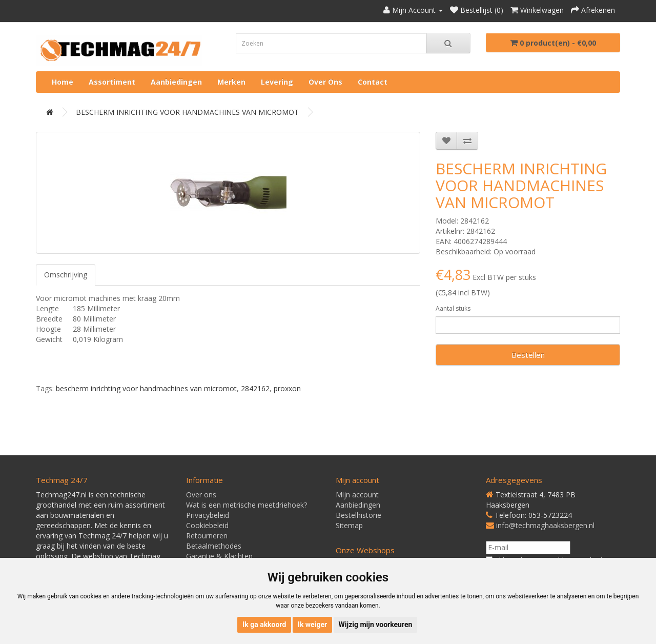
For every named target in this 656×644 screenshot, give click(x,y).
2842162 (255, 388)
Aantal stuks (453, 308)
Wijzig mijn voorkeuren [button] (376, 625)
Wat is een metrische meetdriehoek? (247, 505)
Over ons (325, 82)
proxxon (287, 388)
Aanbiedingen (176, 82)
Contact (373, 82)
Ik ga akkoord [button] (264, 625)
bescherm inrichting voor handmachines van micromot (146, 388)
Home (63, 82)
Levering (277, 82)
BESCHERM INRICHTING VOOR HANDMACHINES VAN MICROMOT (187, 112)
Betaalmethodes (214, 546)
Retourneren (207, 536)
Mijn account (357, 495)
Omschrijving (66, 275)
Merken (231, 82)
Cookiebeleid (207, 525)
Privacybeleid (208, 515)
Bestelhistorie (358, 515)
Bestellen (528, 355)
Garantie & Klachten (219, 556)
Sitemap (349, 525)
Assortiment (112, 82)
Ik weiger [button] (312, 625)
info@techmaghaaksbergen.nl (545, 525)
